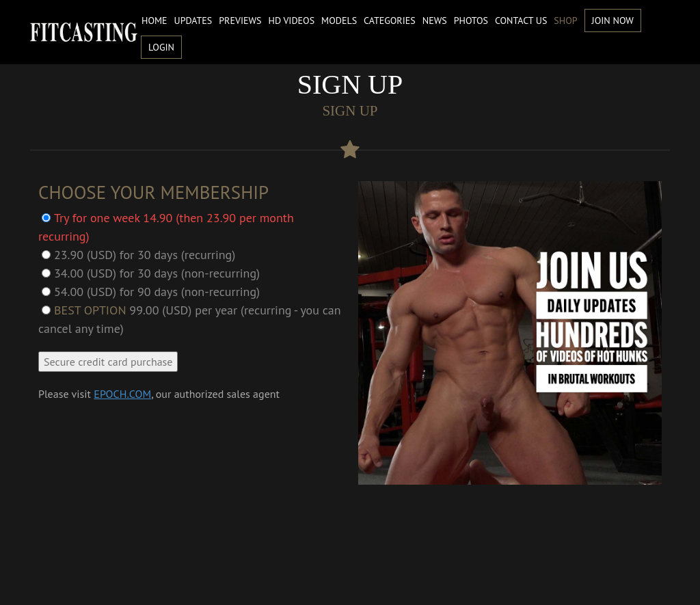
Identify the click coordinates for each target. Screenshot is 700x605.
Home (154, 21)
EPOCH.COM (122, 394)
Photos (471, 21)
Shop (565, 21)
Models (339, 21)
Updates (193, 21)
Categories (390, 21)
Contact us (521, 21)
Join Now (613, 21)
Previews (240, 21)
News (435, 21)
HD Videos (292, 21)
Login (161, 47)
